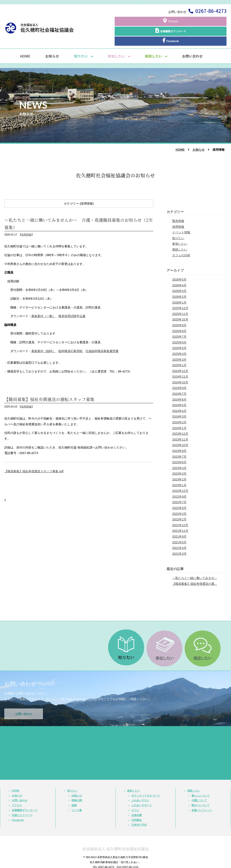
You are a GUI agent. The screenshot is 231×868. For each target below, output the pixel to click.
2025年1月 (179, 348)
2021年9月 (179, 519)
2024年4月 (179, 394)
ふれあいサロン (140, 783)
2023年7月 (179, 439)
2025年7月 (179, 319)
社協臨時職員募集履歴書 (102, 334)
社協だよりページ (22, 798)
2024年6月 (179, 382)
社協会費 (137, 798)
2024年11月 (180, 359)
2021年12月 (180, 508)
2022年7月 (179, 485)
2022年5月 (179, 491)
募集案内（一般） (43, 299)
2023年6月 (179, 445)
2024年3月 (179, 399)
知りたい (81, 39)
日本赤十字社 (139, 808)
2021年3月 (179, 537)
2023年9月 (179, 434)
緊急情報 (178, 204)
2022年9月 (179, 479)
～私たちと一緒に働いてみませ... (195, 561)
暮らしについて (201, 778)
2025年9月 (179, 308)
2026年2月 (179, 280)
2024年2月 (179, 405)
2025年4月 (179, 337)
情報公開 (77, 783)
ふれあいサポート (142, 788)
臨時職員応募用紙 (70, 334)
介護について (199, 783)
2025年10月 (180, 302)
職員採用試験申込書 (72, 299)
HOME (25, 39)
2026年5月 (179, 262)
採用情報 (26, 217)
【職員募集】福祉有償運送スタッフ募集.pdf (34, 454)
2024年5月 (179, 388)
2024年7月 (179, 377)
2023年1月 (179, 468)
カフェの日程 (181, 238)
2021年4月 (179, 531)
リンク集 (77, 793)
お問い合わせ (192, 39)
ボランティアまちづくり (146, 778)
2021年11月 (180, 514)
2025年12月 (180, 291)
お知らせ (52, 39)
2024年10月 (180, 365)
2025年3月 (179, 342)
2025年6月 (179, 325)
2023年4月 (179, 451)
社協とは (77, 778)
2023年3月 (179, 456)
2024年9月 (179, 371)
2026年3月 (179, 274)
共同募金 (137, 803)
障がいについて (201, 788)
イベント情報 (181, 215)
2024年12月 (180, 354)
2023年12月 (180, 417)
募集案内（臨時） (43, 334)
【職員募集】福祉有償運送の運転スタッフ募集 (49, 382)
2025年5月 (179, 331)
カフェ (135, 793)
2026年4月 (179, 268)
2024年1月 (179, 411)
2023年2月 (179, 462)
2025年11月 (180, 297)
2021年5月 (179, 525)
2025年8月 (179, 314)
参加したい (116, 39)
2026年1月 (179, 285)
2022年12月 (180, 474)
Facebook (207, 21)
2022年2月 (179, 502)
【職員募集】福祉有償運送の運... (195, 567)
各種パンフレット (202, 793)
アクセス (130, 21)
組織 (74, 788)
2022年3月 (179, 496)
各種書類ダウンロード (169, 21)
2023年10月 (180, 428)
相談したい (153, 39)
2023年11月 (180, 422)
